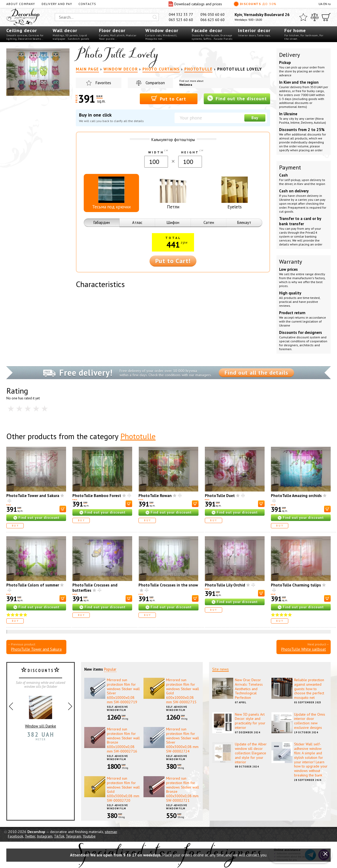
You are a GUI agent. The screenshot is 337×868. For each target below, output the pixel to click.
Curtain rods (153, 35)
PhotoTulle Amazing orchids (296, 496)
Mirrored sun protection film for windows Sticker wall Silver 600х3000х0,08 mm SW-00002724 (183, 740)
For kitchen (292, 35)
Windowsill (170, 35)
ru (329, 4)
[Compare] (315, 17)
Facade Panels (223, 39)
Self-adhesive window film (117, 709)
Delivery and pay (57, 4)
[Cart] (326, 17)
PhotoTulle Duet (220, 496)
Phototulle (138, 436)
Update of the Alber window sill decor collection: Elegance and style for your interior (251, 753)
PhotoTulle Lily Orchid (225, 585)
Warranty (291, 262)
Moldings (58, 35)
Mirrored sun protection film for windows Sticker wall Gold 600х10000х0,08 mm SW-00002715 (183, 691)
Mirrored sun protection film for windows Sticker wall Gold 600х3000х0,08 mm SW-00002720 (123, 789)
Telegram (73, 836)
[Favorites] (303, 17)
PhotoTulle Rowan (155, 496)
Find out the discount (237, 98)
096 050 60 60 (212, 14)
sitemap (111, 832)
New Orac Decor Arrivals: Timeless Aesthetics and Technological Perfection (249, 689)
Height (190, 152)
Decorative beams (29, 39)
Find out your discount (39, 518)
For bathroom (309, 35)
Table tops (263, 35)
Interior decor (254, 30)
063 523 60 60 (181, 20)
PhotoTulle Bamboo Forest (97, 496)
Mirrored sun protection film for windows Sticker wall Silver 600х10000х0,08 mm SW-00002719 (123, 691)
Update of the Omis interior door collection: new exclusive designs (310, 721)
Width (156, 152)
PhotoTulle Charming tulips (296, 585)
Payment (290, 167)
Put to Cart (169, 99)
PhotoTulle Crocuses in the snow (168, 585)
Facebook (16, 836)
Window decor (162, 30)
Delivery (289, 55)
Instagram (45, 836)
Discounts (255, 4)
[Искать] (155, 17)
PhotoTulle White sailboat (304, 649)
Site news (220, 669)
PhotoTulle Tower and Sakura (33, 496)
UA (321, 4)
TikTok (59, 836)
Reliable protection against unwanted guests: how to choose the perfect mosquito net (309, 689)
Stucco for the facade (205, 35)
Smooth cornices (17, 35)
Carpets (104, 35)
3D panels (72, 35)
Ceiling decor (22, 30)
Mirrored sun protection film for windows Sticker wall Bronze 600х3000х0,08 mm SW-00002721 (183, 789)
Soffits (207, 39)
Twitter (30, 836)
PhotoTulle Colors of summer (33, 585)
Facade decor (207, 30)
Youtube (89, 836)
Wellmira (186, 85)
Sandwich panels (78, 39)
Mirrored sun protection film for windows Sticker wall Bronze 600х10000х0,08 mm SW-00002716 (123, 740)
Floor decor (112, 30)
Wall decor (65, 30)
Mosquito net (154, 39)
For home (295, 30)
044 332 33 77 (181, 14)
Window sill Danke (41, 710)
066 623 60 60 (212, 20)
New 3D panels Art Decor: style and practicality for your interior (250, 721)
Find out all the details (256, 373)
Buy (255, 118)
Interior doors (247, 35)
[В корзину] (63, 509)
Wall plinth (117, 35)
